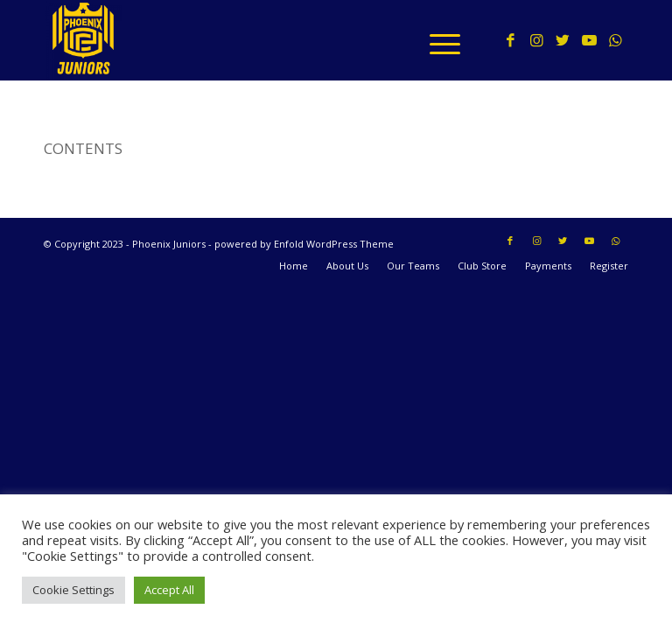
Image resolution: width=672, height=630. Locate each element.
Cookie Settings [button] (73, 590)
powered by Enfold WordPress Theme (304, 244)
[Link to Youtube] (589, 40)
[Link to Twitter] (563, 40)
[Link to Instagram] (536, 40)
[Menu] (436, 40)
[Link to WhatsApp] (615, 40)
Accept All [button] (169, 590)
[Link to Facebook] (510, 40)
